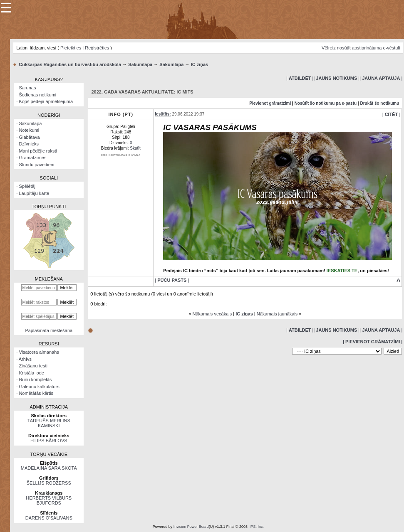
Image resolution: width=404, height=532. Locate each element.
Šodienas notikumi (37, 95)
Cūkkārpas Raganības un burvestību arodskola (70, 64)
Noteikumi (29, 130)
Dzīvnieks (29, 144)
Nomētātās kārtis (36, 393)
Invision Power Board (191, 527)
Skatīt (135, 148)
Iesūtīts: (163, 114)
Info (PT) (121, 114)
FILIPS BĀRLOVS (49, 441)
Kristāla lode (31, 373)
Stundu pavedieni (36, 165)
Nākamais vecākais (212, 314)
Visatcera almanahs (39, 352)
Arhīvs (25, 359)
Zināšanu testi (33, 366)
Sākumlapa (140, 64)
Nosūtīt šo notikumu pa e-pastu (326, 103)
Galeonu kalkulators (39, 387)
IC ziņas (200, 64)
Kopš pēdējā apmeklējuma (46, 101)
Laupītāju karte (34, 193)
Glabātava (29, 137)
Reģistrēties (97, 48)
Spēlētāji (27, 186)
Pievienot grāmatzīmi (270, 103)
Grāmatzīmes (32, 158)
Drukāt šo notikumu (379, 103)
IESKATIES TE (342, 271)
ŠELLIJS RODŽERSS (49, 483)
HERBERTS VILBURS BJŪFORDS (49, 500)
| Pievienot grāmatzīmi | (373, 342)
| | (300, 78)
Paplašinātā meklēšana (49, 330)
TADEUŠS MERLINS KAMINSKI (49, 423)
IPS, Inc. (257, 527)
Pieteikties (71, 48)
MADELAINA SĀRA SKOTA (49, 468)
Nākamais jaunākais (277, 314)
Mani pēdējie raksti (38, 151)
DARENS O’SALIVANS (49, 518)
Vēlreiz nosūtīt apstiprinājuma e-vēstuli (361, 48)
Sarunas (27, 88)
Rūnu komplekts (35, 379)
